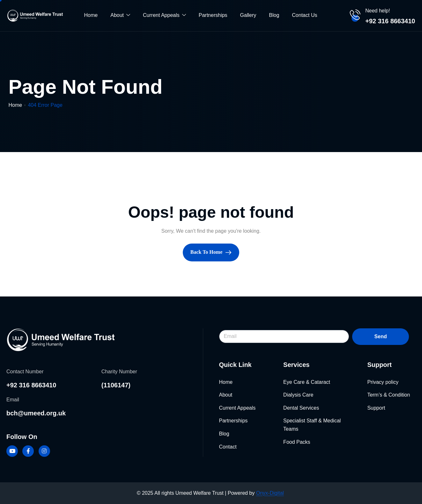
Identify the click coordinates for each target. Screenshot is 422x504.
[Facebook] (28, 451)
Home (91, 15)
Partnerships (213, 15)
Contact (228, 447)
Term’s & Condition (389, 395)
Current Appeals (164, 15)
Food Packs (297, 442)
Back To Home (211, 252)
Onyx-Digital (270, 493)
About (120, 15)
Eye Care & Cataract (307, 382)
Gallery (248, 15)
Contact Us (304, 15)
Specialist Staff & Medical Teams (312, 425)
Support (376, 408)
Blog (274, 15)
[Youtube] (12, 451)
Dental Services (301, 408)
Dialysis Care (298, 395)
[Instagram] (44, 451)
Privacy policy (383, 382)
